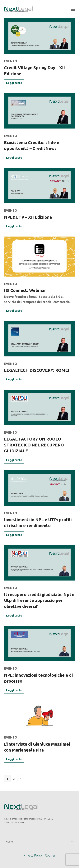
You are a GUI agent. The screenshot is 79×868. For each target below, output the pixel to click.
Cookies (50, 855)
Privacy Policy (33, 855)
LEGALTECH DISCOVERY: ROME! (37, 370)
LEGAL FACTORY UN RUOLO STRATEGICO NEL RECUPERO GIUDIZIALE (34, 445)
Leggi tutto (14, 83)
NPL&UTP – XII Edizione (28, 217)
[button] (73, 9)
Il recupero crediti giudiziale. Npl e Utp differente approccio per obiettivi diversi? (39, 600)
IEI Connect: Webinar (25, 290)
